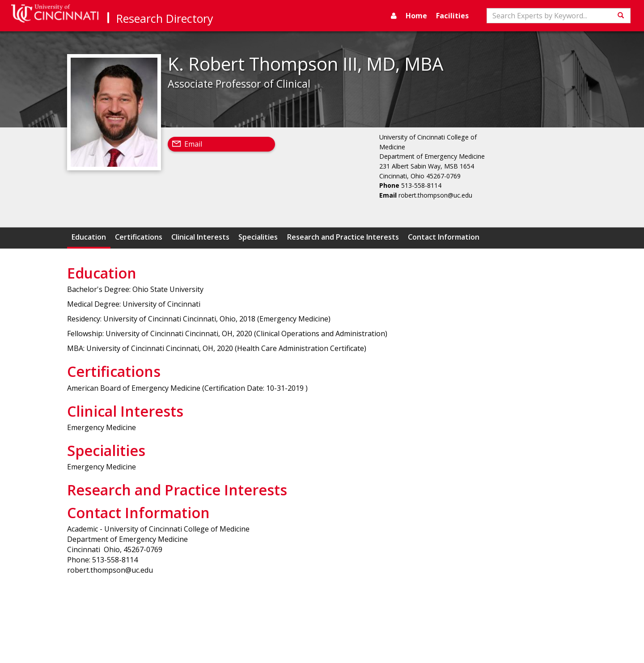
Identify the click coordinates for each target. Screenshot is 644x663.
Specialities (258, 237)
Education (89, 237)
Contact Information (444, 237)
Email (193, 144)
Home (416, 16)
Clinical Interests (200, 237)
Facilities (452, 16)
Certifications (139, 237)
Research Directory (165, 18)
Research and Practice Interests (343, 237)
